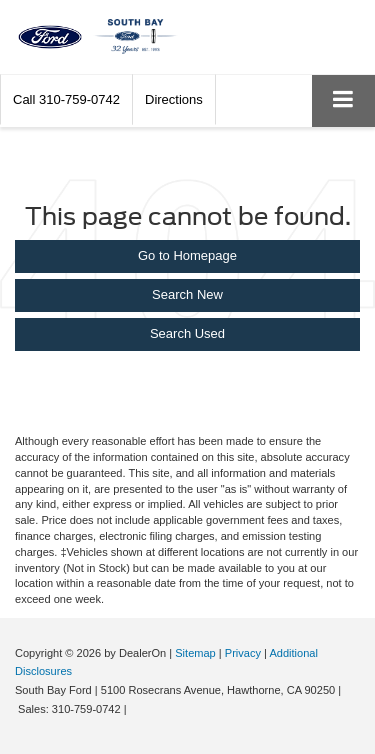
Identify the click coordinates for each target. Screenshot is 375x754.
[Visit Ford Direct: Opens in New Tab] (135, 709)
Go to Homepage (187, 255)
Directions (174, 99)
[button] (66, 99)
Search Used (187, 333)
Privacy (243, 653)
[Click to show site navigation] (343, 100)
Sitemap (195, 653)
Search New (187, 294)
